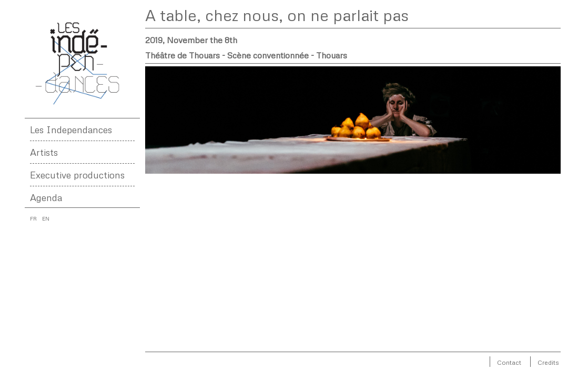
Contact (509, 362)
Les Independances (71, 129)
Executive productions (77, 175)
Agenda (46, 197)
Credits (548, 362)
